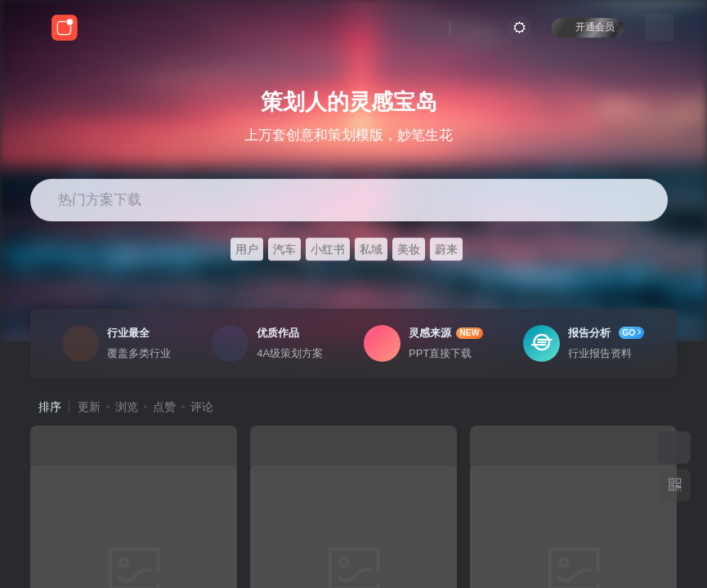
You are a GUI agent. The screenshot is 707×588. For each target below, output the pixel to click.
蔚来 (446, 249)
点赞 (164, 407)
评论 (202, 407)
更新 (89, 407)
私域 (371, 249)
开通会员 (588, 27)
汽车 (284, 249)
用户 (247, 249)
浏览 (127, 407)
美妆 (409, 249)
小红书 (328, 249)
